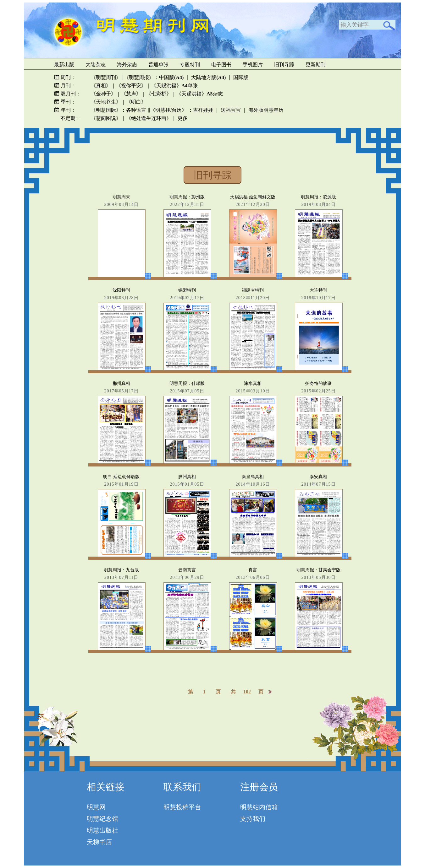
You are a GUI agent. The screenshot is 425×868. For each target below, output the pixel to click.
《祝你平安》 (131, 86)
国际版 (241, 77)
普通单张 (158, 65)
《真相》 (101, 86)
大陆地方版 (208, 77)
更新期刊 (316, 65)
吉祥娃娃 (203, 110)
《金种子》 (103, 94)
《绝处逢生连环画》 (149, 118)
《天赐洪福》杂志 (200, 94)
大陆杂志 (96, 65)
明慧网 (96, 807)
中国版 (171, 77)
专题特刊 (190, 65)
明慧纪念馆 (102, 819)
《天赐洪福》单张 (174, 86)
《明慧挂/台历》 (168, 110)
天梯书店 (99, 842)
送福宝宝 (231, 110)
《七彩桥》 (159, 94)
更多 (183, 118)
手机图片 (253, 65)
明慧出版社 (102, 830)
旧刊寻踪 (284, 65)
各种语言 (136, 110)
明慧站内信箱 (259, 807)
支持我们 (253, 819)
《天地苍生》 (106, 102)
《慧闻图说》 (106, 118)
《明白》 (136, 102)
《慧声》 (131, 94)
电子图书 (221, 65)
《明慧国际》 (106, 110)
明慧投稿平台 (182, 807)
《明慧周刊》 (106, 77)
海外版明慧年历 (266, 110)
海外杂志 (127, 65)
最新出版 (64, 65)
